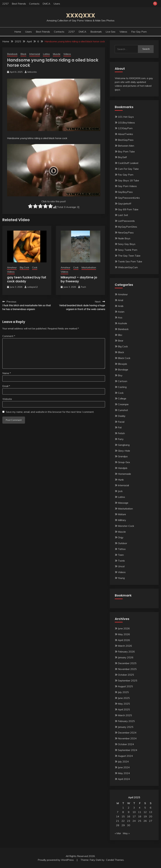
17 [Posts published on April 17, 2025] (134, 816)
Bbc (120, 335)
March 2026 (125, 646)
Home (18, 32)
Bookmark (96, 32)
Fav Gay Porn (139, 32)
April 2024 (124, 779)
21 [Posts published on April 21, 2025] (118, 821)
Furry (121, 439)
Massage (123, 503)
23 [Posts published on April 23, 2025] (129, 821)
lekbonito (32, 72)
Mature (122, 514)
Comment (9, 336)
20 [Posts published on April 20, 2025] (151, 816)
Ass (120, 317)
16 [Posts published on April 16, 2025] (129, 816)
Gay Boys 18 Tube (128, 180)
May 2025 (124, 704)
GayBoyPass (125, 192)
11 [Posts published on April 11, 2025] (140, 812)
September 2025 (128, 680)
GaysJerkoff (125, 204)
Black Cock (124, 358)
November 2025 (127, 669)
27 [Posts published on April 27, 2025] (151, 821)
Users (57, 4)
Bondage (123, 370)
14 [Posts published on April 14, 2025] (118, 816)
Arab (121, 306)
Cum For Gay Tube (128, 169)
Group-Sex (124, 462)
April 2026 (124, 640)
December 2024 (127, 733)
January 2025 (126, 727)
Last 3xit (123, 215)
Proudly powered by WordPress (56, 860)
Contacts (34, 4)
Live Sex (111, 32)
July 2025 (123, 692)
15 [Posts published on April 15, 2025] (123, 816)
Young (121, 578)
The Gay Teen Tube (129, 256)
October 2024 (126, 744)
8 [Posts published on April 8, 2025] (123, 812)
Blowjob (122, 364)
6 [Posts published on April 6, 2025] (151, 808)
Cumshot (123, 410)
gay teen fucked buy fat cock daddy (27, 279)
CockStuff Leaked (128, 163)
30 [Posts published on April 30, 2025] (129, 825)
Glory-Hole (124, 451)
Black (23, 54)
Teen (121, 555)
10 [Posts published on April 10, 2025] (134, 812)
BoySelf (122, 157)
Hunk (121, 480)
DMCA (46, 4)
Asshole (122, 323)
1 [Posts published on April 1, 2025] (123, 808)
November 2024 (127, 738)
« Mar (118, 833)
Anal (121, 300)
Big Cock (24, 267)
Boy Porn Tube (126, 151)
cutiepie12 (32, 287)
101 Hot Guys (126, 117)
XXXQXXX (81, 15)
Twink (121, 561)
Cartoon (123, 381)
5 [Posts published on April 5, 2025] (145, 808)
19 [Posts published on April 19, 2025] (145, 816)
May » (126, 833)
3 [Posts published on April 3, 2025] (134, 808)
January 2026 (126, 657)
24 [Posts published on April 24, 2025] (134, 821)
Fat (120, 427)
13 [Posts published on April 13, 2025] (151, 812)
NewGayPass (126, 232)
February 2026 (126, 652)
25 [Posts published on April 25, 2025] (140, 821)
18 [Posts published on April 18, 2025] (140, 816)
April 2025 (124, 709)
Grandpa (123, 456)
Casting (122, 387)
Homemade (124, 474)
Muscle (57, 54)
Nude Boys (124, 238)
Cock (35, 267)
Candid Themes (115, 860)
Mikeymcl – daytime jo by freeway (79, 279)
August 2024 (125, 756)
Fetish (121, 433)
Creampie (123, 404)
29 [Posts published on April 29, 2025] (123, 825)
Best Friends (19, 4)
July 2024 (123, 762)
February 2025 (126, 721)
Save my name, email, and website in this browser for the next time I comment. (50, 412)
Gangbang (124, 445)
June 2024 (124, 767)
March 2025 (125, 715)
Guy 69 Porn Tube (128, 209)
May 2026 (124, 634)
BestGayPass (126, 140)
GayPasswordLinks (129, 198)
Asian (121, 312)
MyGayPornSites (128, 227)
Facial (121, 422)
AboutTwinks (125, 134)
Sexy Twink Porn (128, 250)
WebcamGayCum (128, 267)
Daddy (122, 416)
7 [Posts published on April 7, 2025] (118, 812)
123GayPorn (125, 128)
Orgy (121, 537)
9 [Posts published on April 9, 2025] (129, 812)
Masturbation (89, 267)
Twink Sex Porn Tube (130, 261)
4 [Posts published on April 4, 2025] (140, 808)
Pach (83, 287)
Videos (123, 32)
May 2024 (124, 773)
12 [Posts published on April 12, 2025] (145, 812)
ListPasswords (126, 221)
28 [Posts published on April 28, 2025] (118, 825)
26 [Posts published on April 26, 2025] (145, 821)
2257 (6, 4)
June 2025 (124, 698)
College (122, 398)
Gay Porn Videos (127, 186)
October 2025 (126, 675)
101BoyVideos (126, 123)
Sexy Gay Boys (127, 244)
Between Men (126, 146)
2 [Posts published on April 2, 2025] (129, 808)
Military (122, 520)
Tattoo (122, 549)
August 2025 (125, 686)
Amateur (12, 267)
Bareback (12, 54)
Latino (46, 54)
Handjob (123, 468)
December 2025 (127, 663)
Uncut (121, 566)
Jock (120, 491)
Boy (120, 375)
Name (7, 373)
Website (7, 399)
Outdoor (122, 543)
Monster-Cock (126, 526)
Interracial (35, 54)
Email (6, 386)
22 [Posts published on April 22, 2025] (123, 821)
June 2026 (124, 628)
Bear (121, 341)
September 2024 (128, 750)
